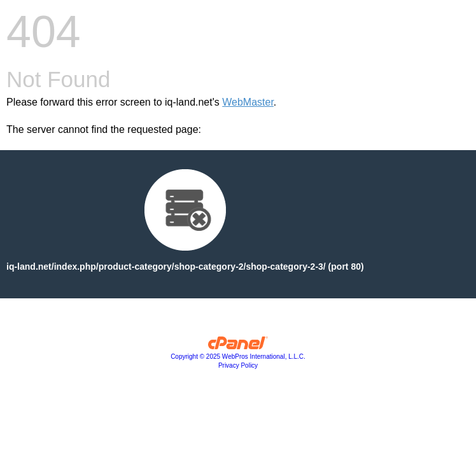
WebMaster (248, 102)
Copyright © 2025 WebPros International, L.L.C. (238, 357)
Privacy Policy (238, 365)
